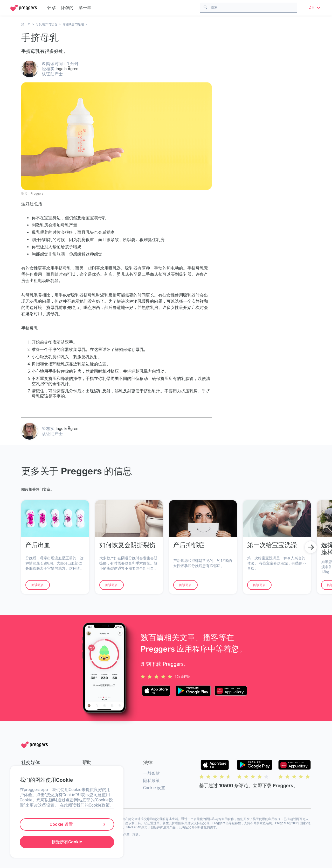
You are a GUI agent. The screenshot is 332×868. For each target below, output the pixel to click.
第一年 (85, 8)
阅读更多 (38, 585)
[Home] (24, 8)
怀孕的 (67, 8)
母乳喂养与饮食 (46, 24)
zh (315, 7)
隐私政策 (151, 781)
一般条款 (151, 773)
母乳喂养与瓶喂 (73, 24)
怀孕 (52, 8)
